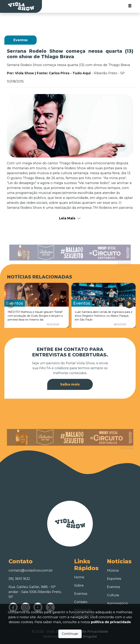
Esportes (114, 579)
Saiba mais (70, 384)
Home (79, 577)
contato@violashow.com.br (31, 570)
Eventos (81, 594)
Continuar (70, 634)
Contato (81, 602)
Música (113, 570)
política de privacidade (111, 622)
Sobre (79, 585)
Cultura (113, 595)
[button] (129, 304)
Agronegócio (117, 603)
